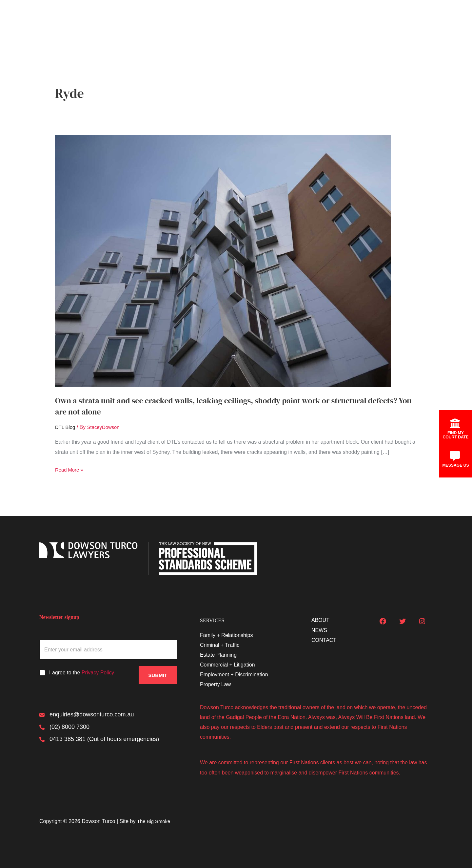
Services (334, 24)
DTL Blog (66, 427)
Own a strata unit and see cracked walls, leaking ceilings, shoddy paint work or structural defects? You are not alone (223, 406)
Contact (424, 23)
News (394, 24)
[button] (344, 24)
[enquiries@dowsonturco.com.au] (87, 715)
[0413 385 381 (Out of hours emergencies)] (99, 741)
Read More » (70, 470)
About (366, 23)
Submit (158, 673)
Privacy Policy (98, 672)
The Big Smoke (155, 821)
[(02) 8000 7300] (64, 728)
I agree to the (82, 672)
